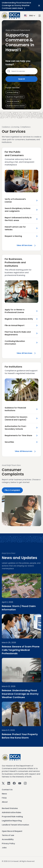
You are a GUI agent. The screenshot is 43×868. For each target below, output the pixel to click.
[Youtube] (20, 783)
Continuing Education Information (15, 343)
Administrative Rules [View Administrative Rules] (11, 812)
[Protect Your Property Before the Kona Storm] (21, 714)
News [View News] (4, 794)
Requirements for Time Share (18, 435)
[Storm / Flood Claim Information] (21, 586)
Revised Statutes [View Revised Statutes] (10, 808)
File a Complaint (12, 490)
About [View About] (5, 802)
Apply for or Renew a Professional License (15, 311)
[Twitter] (3, 783)
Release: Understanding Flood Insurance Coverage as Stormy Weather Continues (20, 694)
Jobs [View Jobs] (4, 848)
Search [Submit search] (22, 79)
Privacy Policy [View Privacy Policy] (8, 844)
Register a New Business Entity (19, 319)
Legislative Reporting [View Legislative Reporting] (12, 821)
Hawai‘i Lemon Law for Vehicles (15, 228)
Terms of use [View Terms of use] (8, 835)
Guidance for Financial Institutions (15, 409)
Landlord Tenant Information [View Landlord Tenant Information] (15, 825)
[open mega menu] (40, 16)
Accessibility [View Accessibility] (8, 839)
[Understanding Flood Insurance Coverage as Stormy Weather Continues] (21, 670)
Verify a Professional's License (15, 200)
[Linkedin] (9, 783)
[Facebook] (14, 783)
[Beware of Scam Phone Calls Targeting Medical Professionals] (21, 626)
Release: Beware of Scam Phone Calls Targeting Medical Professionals (21, 650)
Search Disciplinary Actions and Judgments (18, 210)
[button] (30, 15)
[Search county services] (23, 71)
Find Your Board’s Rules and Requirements (18, 333)
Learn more (19, 8)
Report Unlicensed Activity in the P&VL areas (18, 219)
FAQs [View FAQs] (4, 798)
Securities (9, 442)
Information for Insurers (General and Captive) (16, 418)
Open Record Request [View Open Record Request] (12, 831)
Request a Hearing (13, 236)
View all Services (27, 246)
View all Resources (27, 451)
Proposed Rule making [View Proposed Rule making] (12, 817)
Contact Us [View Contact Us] (7, 790)
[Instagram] (25, 783)
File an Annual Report (15, 325)
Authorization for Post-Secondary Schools (16, 428)
